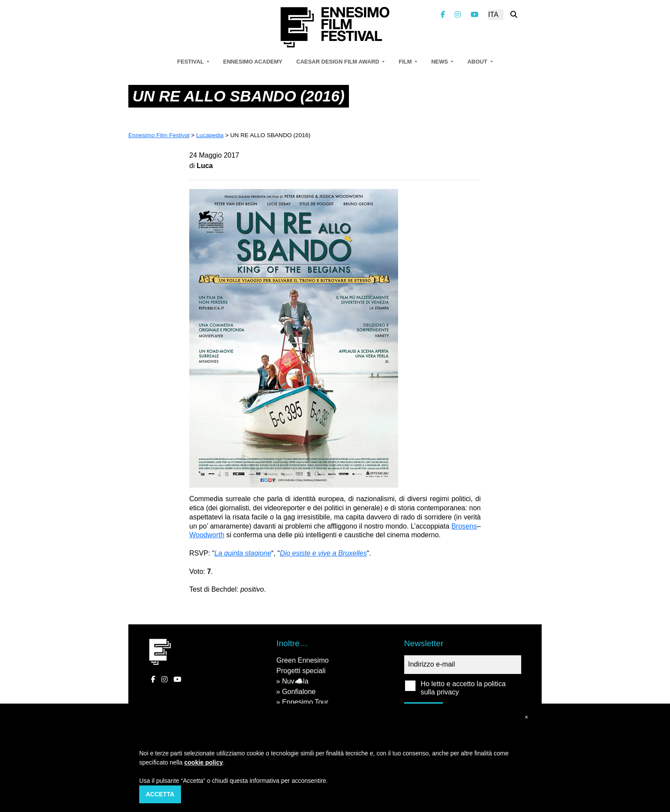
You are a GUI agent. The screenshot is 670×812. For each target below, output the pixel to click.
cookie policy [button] (204, 762)
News (440, 62)
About (478, 62)
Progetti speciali (301, 671)
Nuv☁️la (295, 681)
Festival (191, 62)
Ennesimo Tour (305, 702)
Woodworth (207, 535)
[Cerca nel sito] (514, 15)
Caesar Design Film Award (338, 62)
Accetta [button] (160, 794)
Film (406, 62)
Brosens (464, 526)
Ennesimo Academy (253, 62)
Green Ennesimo (302, 660)
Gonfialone (299, 692)
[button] (526, 717)
